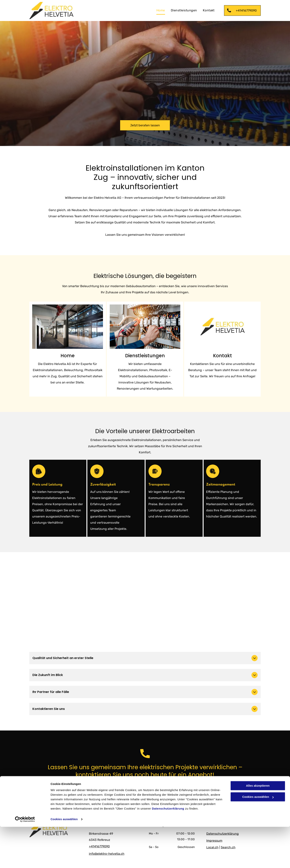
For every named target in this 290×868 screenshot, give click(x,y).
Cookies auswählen (64, 860)
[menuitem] (161, 10)
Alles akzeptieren (258, 827)
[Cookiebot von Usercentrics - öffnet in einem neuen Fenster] (25, 860)
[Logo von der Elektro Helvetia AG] (222, 327)
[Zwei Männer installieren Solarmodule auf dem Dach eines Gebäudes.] (68, 327)
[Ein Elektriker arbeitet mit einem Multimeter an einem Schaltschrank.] (145, 327)
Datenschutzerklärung (168, 850)
